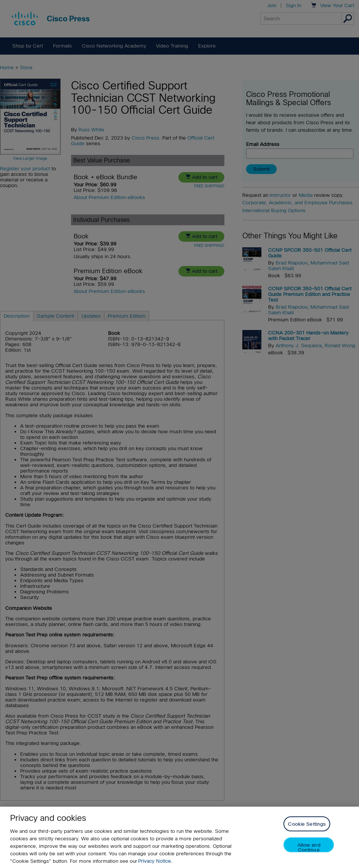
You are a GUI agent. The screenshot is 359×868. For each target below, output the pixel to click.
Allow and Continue (309, 847)
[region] (179, 837)
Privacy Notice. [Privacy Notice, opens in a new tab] (155, 861)
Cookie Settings (307, 824)
